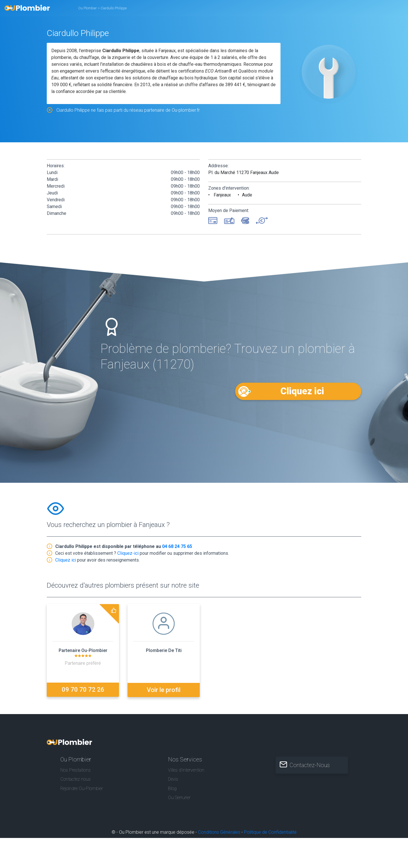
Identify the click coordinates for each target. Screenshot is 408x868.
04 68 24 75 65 (177, 546)
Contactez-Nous (311, 765)
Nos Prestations (76, 770)
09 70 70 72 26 (83, 690)
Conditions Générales (219, 832)
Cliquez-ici (128, 553)
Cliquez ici (302, 391)
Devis (173, 779)
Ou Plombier (87, 8)
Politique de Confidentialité (270, 832)
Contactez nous (76, 779)
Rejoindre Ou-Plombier (82, 788)
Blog (172, 788)
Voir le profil (164, 690)
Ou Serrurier (179, 797)
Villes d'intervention (186, 770)
